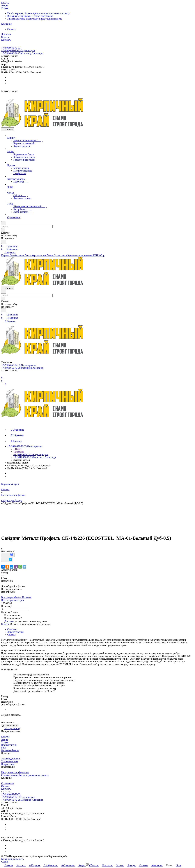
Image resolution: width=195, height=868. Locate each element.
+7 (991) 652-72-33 (11, 48)
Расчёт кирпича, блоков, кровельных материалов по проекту (39, 13)
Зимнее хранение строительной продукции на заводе (35, 19)
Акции (5, 739)
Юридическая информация (15, 772)
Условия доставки (11, 759)
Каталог (5, 737)
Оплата (5, 624)
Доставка (9, 621)
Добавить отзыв (10, 726)
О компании (7, 783)
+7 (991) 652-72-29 (22, 53)
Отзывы (11, 29)
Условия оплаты (10, 761)
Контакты (6, 789)
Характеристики (16, 632)
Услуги (5, 742)
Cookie (5, 862)
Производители (9, 745)
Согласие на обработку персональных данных (25, 775)
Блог (4, 748)
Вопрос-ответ (8, 764)
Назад (17, 449)
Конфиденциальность (12, 859)
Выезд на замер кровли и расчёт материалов (30, 16)
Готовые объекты (10, 750)
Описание (12, 629)
